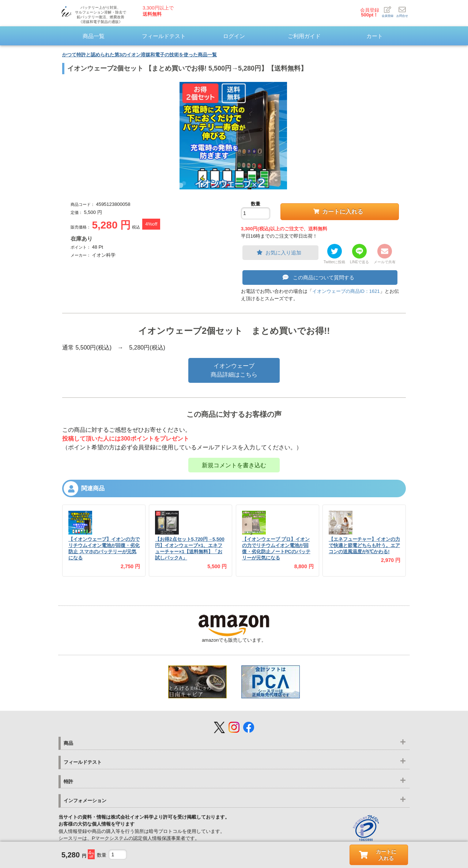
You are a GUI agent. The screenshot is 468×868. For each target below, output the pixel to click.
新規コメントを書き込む (234, 465)
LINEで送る (359, 262)
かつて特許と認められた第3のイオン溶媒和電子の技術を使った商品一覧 (139, 55)
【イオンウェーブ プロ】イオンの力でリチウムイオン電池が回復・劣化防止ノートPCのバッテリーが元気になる (276, 548)
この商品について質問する (318, 277)
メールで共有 (385, 262)
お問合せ (402, 12)
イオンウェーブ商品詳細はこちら (234, 370)
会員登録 (370, 12)
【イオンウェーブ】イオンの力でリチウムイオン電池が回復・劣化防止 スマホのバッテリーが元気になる (104, 548)
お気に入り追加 (279, 252)
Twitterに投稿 (334, 262)
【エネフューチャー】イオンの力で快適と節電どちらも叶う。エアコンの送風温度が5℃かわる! (364, 545)
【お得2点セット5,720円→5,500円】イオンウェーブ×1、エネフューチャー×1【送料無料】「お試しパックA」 (190, 548)
